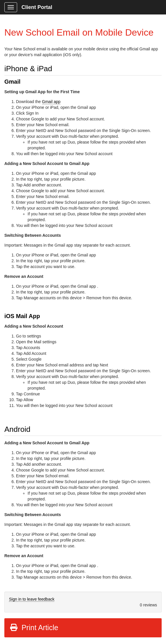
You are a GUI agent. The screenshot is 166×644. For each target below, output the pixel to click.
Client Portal (37, 7)
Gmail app (51, 102)
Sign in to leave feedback (32, 599)
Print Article (34, 628)
